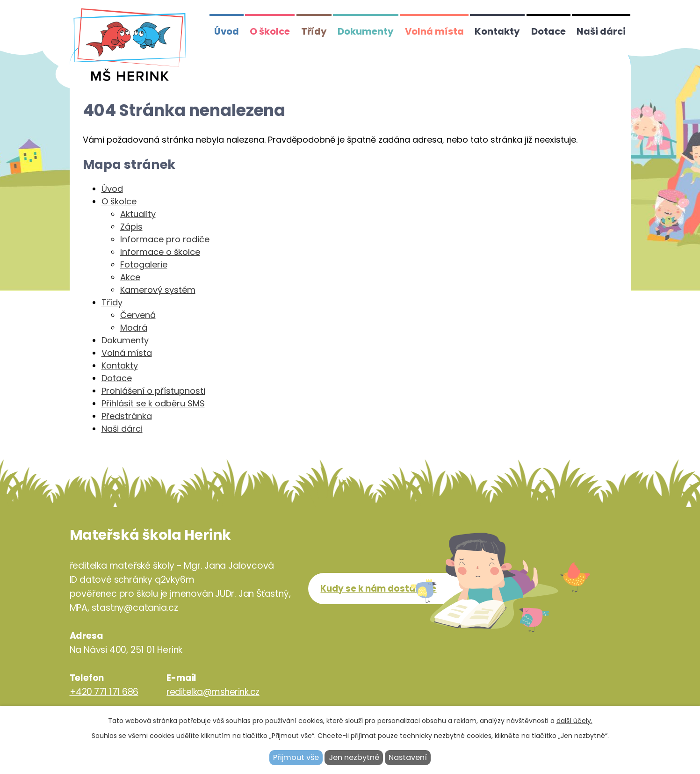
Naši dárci (601, 31)
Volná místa (434, 31)
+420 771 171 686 (104, 692)
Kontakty (497, 31)
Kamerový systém (158, 290)
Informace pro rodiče (165, 239)
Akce (130, 277)
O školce (270, 31)
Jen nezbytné (354, 757)
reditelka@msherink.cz (213, 692)
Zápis (131, 227)
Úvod (227, 31)
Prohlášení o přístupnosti (153, 391)
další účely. (574, 721)
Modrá (134, 328)
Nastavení (408, 757)
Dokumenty (366, 31)
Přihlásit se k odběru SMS (153, 403)
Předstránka (127, 416)
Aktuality (138, 214)
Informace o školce (160, 252)
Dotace (548, 31)
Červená (138, 315)
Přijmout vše (296, 757)
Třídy (314, 31)
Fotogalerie (144, 264)
